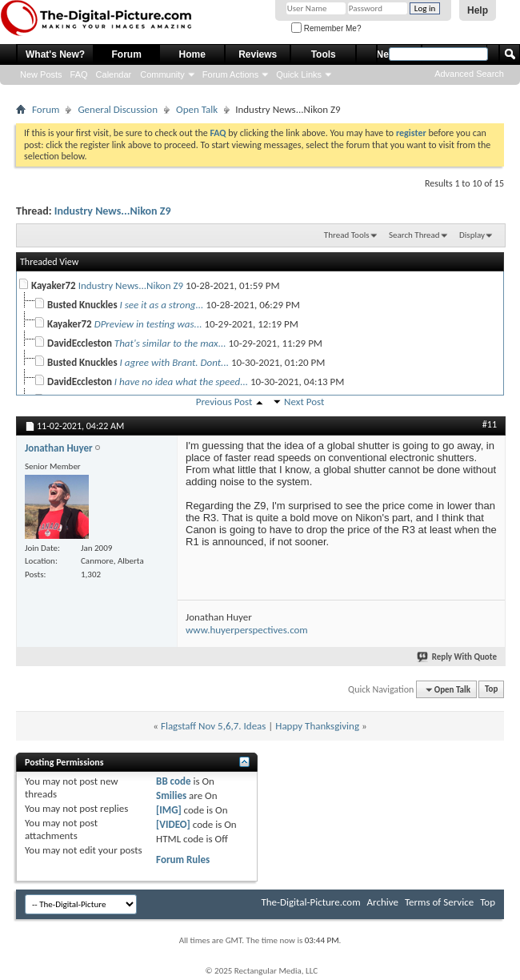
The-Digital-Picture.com (310, 902)
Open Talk (197, 109)
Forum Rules (183, 860)
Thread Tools (347, 235)
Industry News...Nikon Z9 (113, 211)
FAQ (79, 74)
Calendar (114, 74)
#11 (490, 424)
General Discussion (118, 109)
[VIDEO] (173, 824)
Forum (127, 54)
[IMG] (169, 810)
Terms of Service (439, 902)
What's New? (55, 54)
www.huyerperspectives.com (247, 630)
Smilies (171, 795)
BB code (173, 781)
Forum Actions (230, 74)
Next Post (304, 402)
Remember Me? (326, 28)
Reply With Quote (458, 657)
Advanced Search (469, 74)
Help (478, 10)
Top (491, 690)
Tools (324, 54)
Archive (383, 902)
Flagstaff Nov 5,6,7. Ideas (213, 726)
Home (192, 54)
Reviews (258, 54)
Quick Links (299, 74)
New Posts (41, 74)
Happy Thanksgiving (317, 726)
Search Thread (414, 235)
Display (472, 235)
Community (162, 74)
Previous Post (224, 402)
